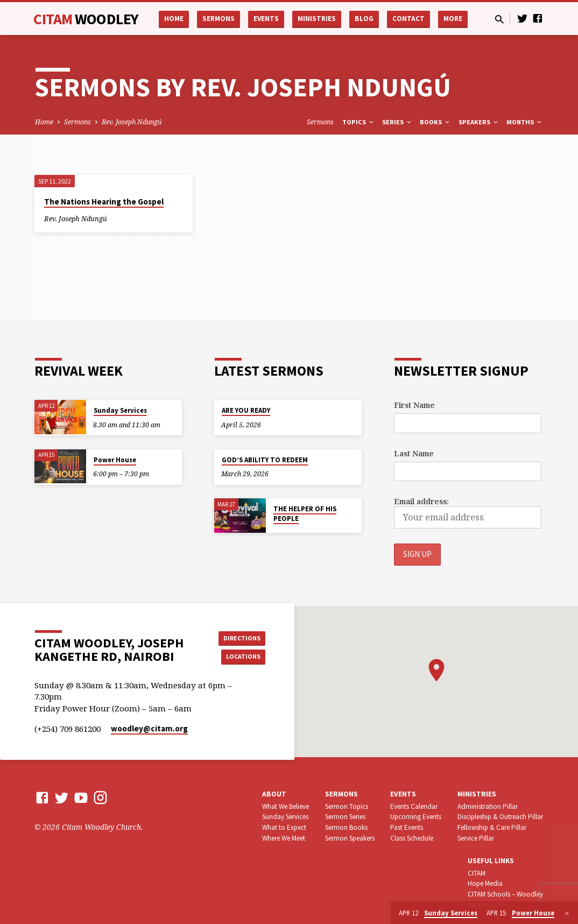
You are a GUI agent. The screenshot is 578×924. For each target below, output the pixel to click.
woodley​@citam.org (149, 743)
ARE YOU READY (246, 410)
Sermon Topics (347, 820)
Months (525, 122)
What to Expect (284, 842)
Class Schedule (412, 853)
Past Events (407, 842)
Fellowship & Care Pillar (492, 842)
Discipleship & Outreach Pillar (500, 831)
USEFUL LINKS (491, 875)
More (453, 19)
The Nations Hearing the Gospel (104, 202)
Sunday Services (120, 410)
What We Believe (286, 820)
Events (266, 19)
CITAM (86, 19)
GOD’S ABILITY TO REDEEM (265, 460)
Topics (359, 122)
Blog (364, 19)
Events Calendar (414, 820)
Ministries (317, 19)
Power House (115, 460)
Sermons (218, 19)
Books (435, 122)
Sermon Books (346, 842)
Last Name (414, 453)
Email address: (421, 501)
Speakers (479, 122)
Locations (238, 665)
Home (174, 19)
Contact (408, 19)
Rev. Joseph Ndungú (132, 122)
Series (397, 122)
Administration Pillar (488, 820)
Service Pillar (476, 853)
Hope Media (485, 898)
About (274, 808)
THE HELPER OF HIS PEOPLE (305, 514)
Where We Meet (284, 853)
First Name (414, 405)
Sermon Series (345, 831)
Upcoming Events (416, 831)
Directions (238, 644)
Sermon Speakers (350, 853)
